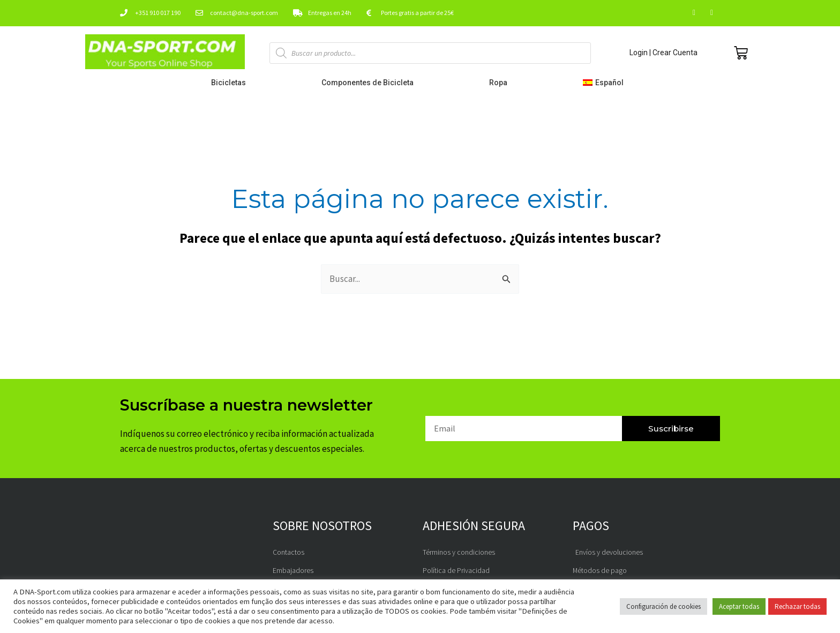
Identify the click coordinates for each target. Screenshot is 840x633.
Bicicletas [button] (231, 83)
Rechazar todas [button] (797, 606)
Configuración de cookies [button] (663, 606)
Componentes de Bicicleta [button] (370, 83)
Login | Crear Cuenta (663, 53)
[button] (606, 83)
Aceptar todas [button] (739, 606)
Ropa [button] (501, 83)
